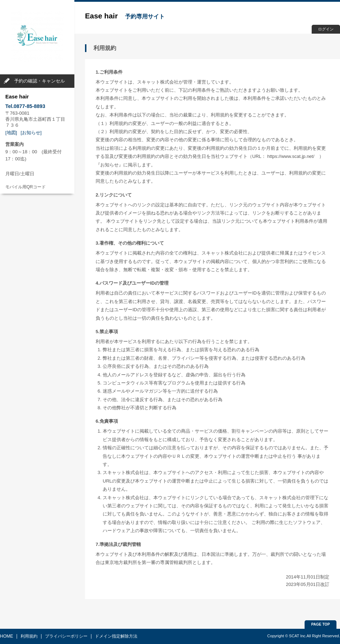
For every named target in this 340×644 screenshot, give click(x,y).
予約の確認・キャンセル (39, 81)
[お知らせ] (31, 133)
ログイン (326, 29)
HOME (7, 636)
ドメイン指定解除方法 (116, 636)
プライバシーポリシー (66, 636)
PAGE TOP (321, 624)
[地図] (11, 133)
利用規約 (29, 636)
